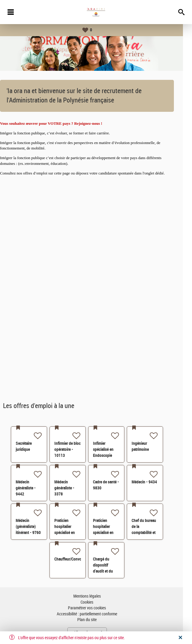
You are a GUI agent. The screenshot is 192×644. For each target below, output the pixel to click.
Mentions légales (96, 596)
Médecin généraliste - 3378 (73, 488)
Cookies (96, 602)
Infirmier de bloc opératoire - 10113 (77, 449)
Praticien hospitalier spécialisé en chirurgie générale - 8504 (76, 532)
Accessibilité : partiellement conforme (96, 614)
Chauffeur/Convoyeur (80, 559)
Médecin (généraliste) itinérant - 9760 (37, 526)
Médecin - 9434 (153, 482)
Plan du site (96, 620)
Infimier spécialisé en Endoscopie (112, 449)
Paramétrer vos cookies (96, 608)
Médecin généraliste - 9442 (35, 488)
